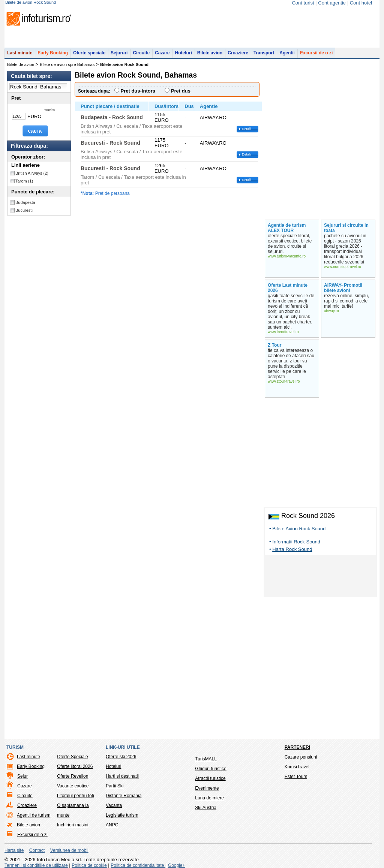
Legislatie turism (122, 815)
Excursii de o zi (316, 53)
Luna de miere (209, 798)
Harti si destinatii (122, 776)
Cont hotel (361, 3)
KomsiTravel (297, 767)
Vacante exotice (73, 786)
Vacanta (114, 805)
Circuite (141, 53)
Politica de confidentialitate (138, 865)
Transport (264, 53)
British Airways (32, 173)
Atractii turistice (210, 778)
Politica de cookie (89, 865)
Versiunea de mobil (69, 850)
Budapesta (25, 202)
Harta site (14, 850)
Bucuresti (24, 210)
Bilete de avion (21, 64)
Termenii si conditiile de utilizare (36, 865)
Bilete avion (210, 53)
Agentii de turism (34, 815)
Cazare (162, 53)
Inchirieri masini (73, 825)
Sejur (22, 776)
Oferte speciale (89, 53)
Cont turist (303, 3)
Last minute (20, 53)
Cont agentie (332, 3)
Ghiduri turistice (211, 769)
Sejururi (119, 53)
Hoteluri (183, 53)
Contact (37, 850)
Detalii (247, 129)
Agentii (287, 53)
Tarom (24, 181)
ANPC (112, 825)
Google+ (177, 865)
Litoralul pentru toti (76, 796)
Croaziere (238, 53)
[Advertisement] (320, 577)
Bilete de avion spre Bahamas (67, 64)
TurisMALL (206, 759)
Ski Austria (206, 808)
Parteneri (297, 747)
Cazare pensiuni (301, 757)
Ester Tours (296, 777)
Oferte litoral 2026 (75, 766)
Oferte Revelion (73, 776)
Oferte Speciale (73, 757)
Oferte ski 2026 (121, 757)
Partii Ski (115, 786)
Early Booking (53, 53)
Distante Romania (124, 796)
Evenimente (207, 788)
